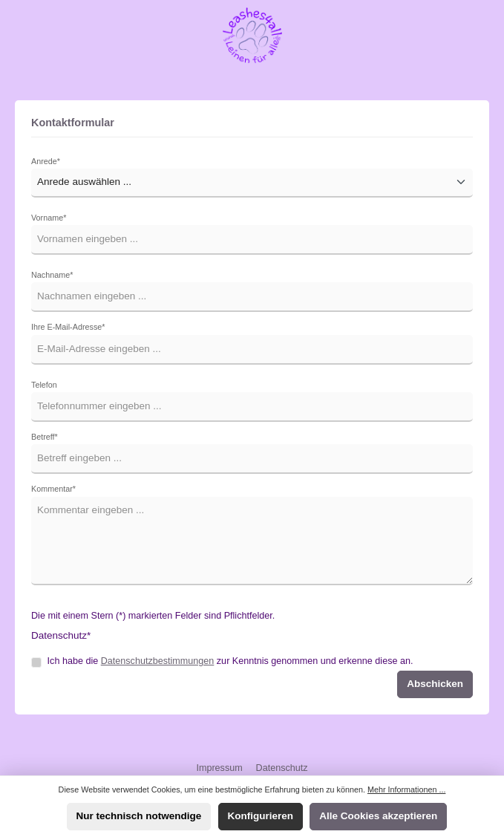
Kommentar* (53, 489)
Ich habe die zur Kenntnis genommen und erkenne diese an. (230, 661)
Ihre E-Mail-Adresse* (68, 327)
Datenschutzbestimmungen (158, 661)
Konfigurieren (261, 816)
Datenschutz (282, 768)
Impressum (220, 768)
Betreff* (45, 437)
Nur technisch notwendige (139, 816)
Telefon (44, 385)
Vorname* (49, 218)
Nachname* (52, 275)
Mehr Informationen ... (406, 789)
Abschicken (435, 684)
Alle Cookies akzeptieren (378, 816)
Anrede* (46, 161)
